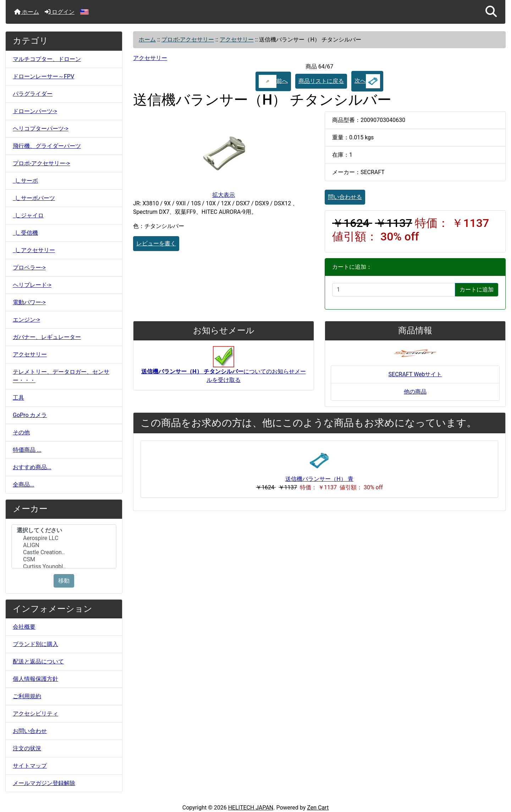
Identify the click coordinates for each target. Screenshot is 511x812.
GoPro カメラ (30, 415)
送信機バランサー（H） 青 (319, 479)
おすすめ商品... (32, 467)
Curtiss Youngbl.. (64, 567)
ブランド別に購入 (35, 644)
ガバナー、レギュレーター (47, 337)
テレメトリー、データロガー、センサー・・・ (61, 376)
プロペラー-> (29, 268)
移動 (64, 581)
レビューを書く (156, 243)
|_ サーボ (25, 181)
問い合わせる (345, 197)
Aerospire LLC (64, 538)
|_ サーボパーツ (34, 198)
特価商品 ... (27, 450)
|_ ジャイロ (28, 215)
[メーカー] (64, 546)
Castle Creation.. (64, 552)
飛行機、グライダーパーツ (47, 146)
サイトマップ (30, 766)
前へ (273, 81)
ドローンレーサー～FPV (43, 76)
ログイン (60, 12)
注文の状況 (27, 748)
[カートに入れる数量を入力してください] (394, 290)
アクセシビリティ (35, 714)
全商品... (24, 485)
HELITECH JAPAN (251, 808)
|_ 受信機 (25, 233)
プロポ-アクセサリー (188, 40)
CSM (64, 560)
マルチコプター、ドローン (47, 59)
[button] (491, 12)
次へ (367, 81)
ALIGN (64, 545)
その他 (21, 432)
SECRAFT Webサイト (415, 374)
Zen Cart (318, 808)
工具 (18, 398)
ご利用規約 (27, 696)
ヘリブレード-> (32, 285)
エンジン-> (26, 320)
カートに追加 (477, 290)
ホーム (27, 12)
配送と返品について (38, 661)
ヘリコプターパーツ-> (41, 129)
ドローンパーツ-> (35, 111)
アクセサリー (30, 354)
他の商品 (415, 392)
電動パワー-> (29, 302)
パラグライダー (33, 94)
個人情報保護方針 (35, 679)
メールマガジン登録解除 (44, 783)
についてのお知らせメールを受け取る (223, 368)
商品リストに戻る (321, 81)
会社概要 (24, 627)
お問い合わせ (30, 731)
